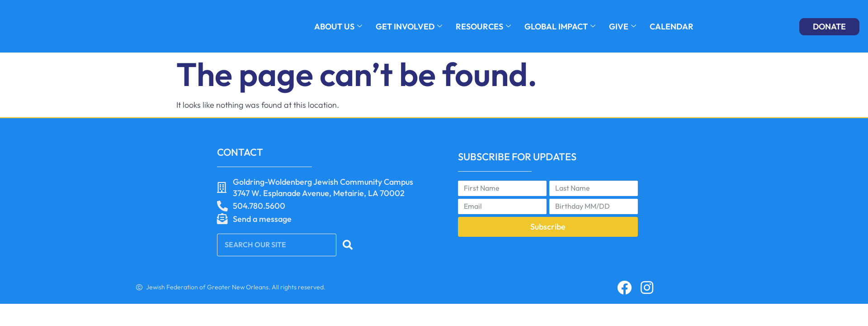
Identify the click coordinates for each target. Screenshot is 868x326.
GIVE (623, 26)
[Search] (348, 245)
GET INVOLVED (409, 26)
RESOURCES (483, 26)
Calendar (672, 26)
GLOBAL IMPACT (560, 26)
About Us (338, 26)
